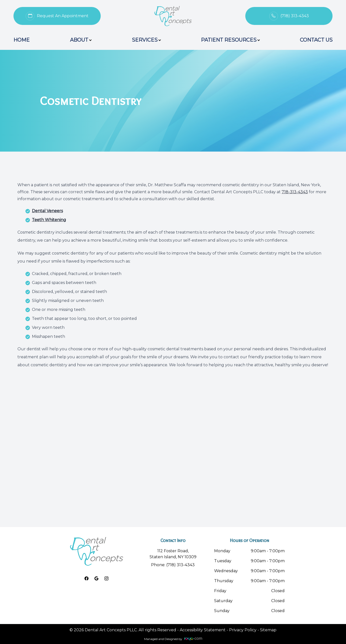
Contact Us (316, 40)
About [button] (81, 40)
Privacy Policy (243, 630)
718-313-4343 (295, 192)
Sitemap (268, 630)
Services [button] (146, 40)
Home (22, 40)
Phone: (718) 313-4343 (173, 565)
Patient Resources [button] (230, 40)
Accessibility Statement (203, 630)
